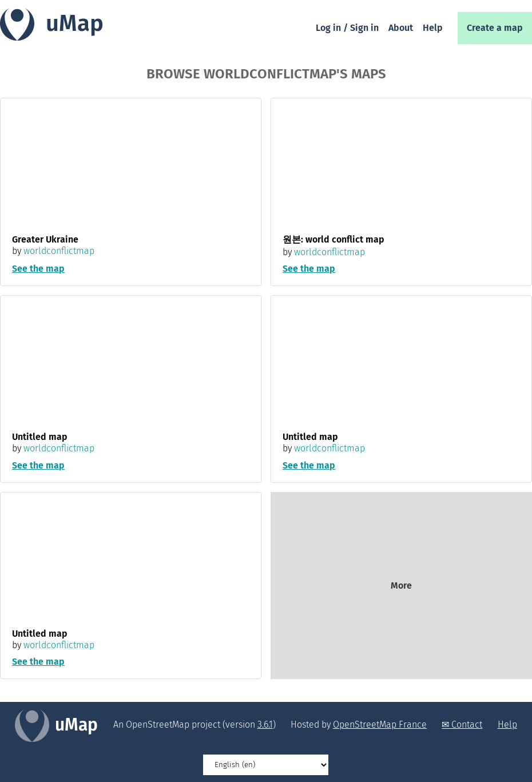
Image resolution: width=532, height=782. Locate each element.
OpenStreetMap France (380, 725)
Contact (467, 725)
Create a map (495, 28)
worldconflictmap (59, 251)
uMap (75, 23)
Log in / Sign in (347, 28)
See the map (38, 269)
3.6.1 (265, 725)
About (401, 28)
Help (433, 28)
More (401, 585)
